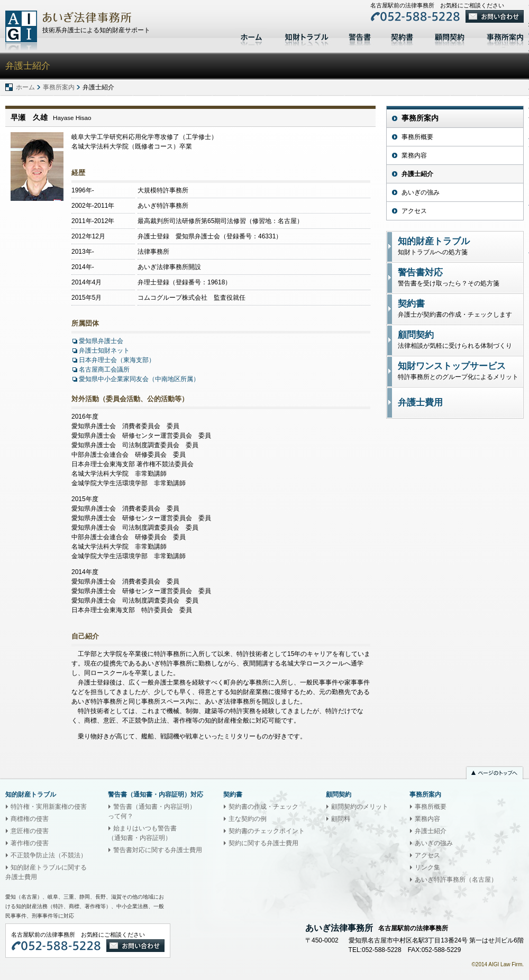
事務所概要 (417, 137)
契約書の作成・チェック (263, 807)
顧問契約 (450, 36)
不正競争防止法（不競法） (49, 855)
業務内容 (414, 155)
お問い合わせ (495, 16)
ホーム (253, 36)
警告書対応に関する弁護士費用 (158, 850)
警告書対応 (360, 36)
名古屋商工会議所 (104, 369)
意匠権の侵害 (30, 831)
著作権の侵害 (30, 843)
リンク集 (427, 867)
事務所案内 (59, 87)
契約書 (402, 36)
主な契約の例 (248, 819)
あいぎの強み (421, 192)
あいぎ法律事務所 (21, 30)
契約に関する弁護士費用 (263, 843)
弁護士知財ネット (104, 350)
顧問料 (341, 819)
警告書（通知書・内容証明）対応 (156, 794)
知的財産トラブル (307, 36)
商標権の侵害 (30, 819)
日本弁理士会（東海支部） (117, 360)
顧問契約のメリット (360, 807)
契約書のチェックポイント (267, 831)
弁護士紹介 (417, 174)
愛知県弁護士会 (101, 341)
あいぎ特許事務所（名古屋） (456, 880)
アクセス (414, 211)
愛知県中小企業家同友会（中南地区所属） (139, 379)
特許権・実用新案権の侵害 (49, 807)
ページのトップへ (495, 774)
